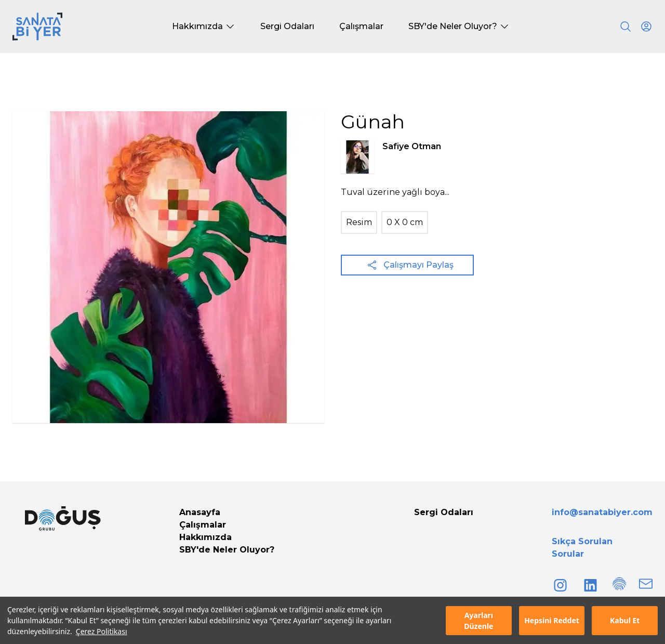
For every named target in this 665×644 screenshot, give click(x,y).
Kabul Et (625, 620)
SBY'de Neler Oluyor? (227, 550)
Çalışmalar (203, 525)
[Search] (626, 27)
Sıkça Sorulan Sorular (582, 548)
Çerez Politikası (102, 631)
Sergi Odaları (444, 512)
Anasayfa (200, 512)
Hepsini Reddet (552, 620)
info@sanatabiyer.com (602, 512)
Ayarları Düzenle (478, 621)
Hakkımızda (205, 537)
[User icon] (646, 27)
